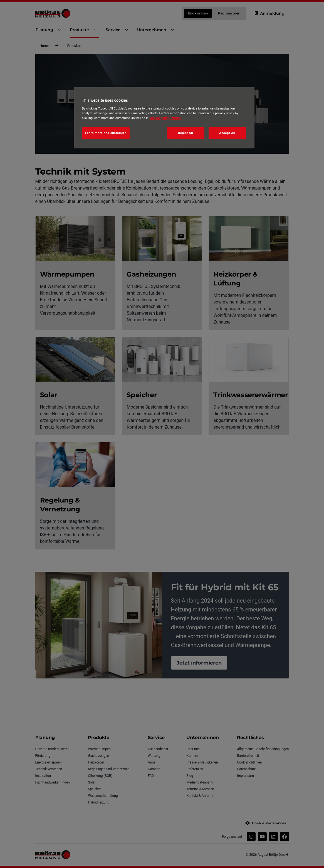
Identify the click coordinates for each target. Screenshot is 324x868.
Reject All (186, 133)
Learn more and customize (106, 133)
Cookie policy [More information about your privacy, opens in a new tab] (159, 118)
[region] (164, 118)
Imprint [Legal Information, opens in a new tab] (176, 118)
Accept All (227, 133)
